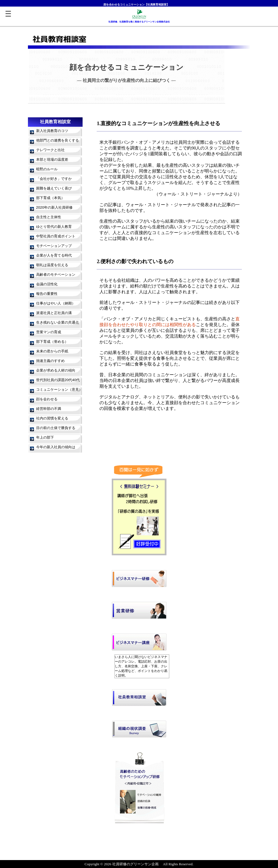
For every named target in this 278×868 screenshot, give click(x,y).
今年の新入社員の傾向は (56, 447)
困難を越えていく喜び (54, 188)
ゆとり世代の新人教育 (54, 227)
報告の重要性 (47, 294)
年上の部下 (45, 437)
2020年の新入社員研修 (55, 207)
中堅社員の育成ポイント (56, 236)
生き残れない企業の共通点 (58, 322)
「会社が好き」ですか (54, 179)
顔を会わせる (47, 399)
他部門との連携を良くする (58, 140)
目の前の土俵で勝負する (56, 428)
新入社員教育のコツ (52, 131)
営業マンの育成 (49, 332)
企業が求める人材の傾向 (56, 370)
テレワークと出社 (50, 150)
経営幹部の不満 (49, 409)
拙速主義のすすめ (50, 361)
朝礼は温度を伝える (52, 265)
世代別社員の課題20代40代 (58, 380)
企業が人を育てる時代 (54, 255)
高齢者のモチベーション (56, 275)
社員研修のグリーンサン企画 (135, 864)
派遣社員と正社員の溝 (54, 313)
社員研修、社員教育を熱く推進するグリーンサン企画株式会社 (139, 22)
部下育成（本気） (50, 198)
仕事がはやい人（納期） (56, 303)
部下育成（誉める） (52, 342)
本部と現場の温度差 (52, 159)
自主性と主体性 (49, 217)
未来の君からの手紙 (52, 351)
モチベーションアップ (54, 246)
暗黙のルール (47, 169)
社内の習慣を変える (52, 418)
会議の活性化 (47, 284)
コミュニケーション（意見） (59, 390)
